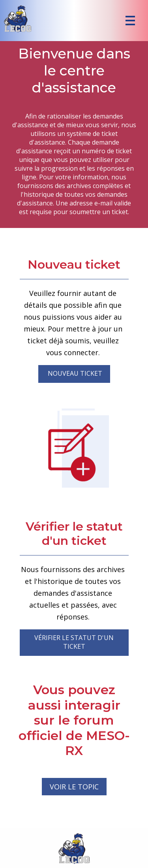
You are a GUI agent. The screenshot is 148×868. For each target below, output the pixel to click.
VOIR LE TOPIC (74, 787)
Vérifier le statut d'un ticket (74, 642)
